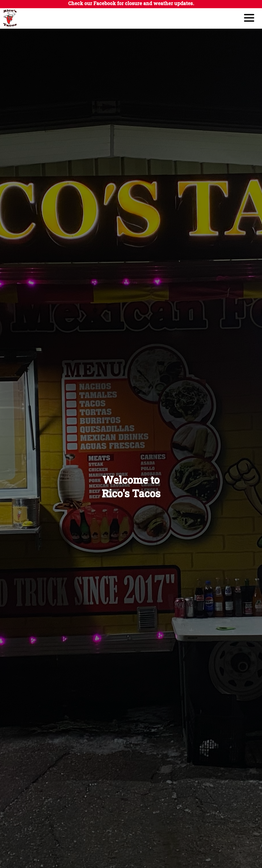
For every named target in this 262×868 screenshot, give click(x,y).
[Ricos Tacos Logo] (13, 27)
